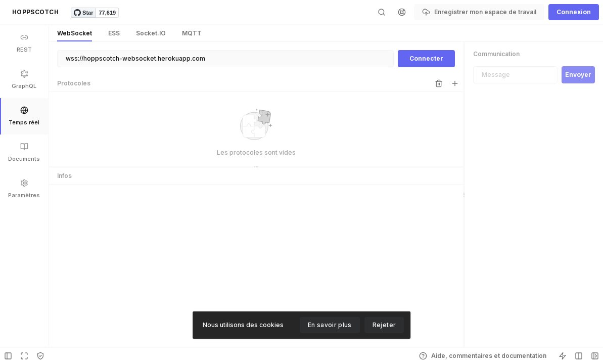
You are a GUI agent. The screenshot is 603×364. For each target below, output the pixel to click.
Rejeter (384, 325)
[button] (35, 12)
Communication (496, 54)
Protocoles (74, 83)
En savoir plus (330, 325)
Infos (64, 176)
